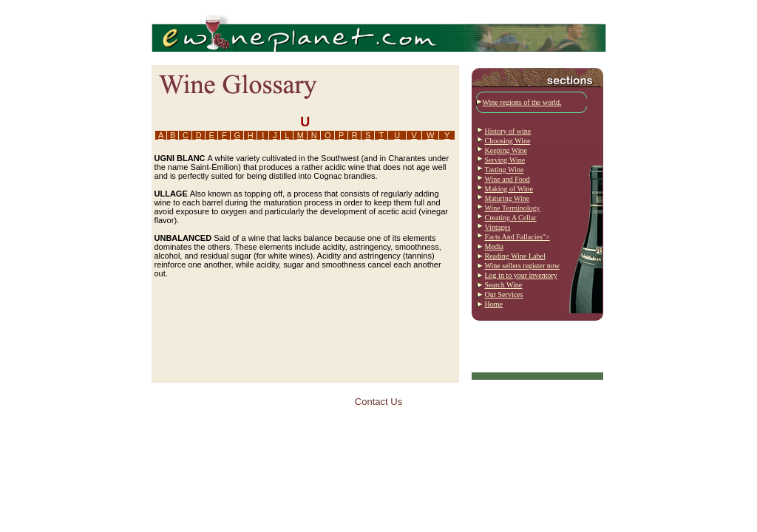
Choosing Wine (508, 141)
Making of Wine (509, 189)
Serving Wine (505, 160)
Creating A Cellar (511, 218)
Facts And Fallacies (514, 237)
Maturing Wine (508, 198)
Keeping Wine (506, 150)
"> (546, 237)
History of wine (508, 131)
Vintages (498, 227)
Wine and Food (508, 179)
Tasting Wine (505, 170)
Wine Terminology (513, 208)
